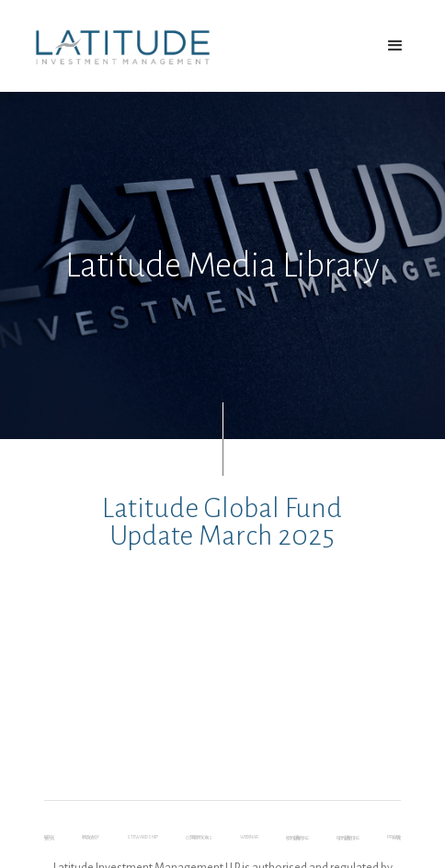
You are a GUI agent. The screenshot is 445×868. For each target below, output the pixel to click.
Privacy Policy (91, 839)
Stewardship (143, 839)
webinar (249, 839)
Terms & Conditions (199, 839)
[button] (395, 46)
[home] (119, 46)
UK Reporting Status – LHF (297, 839)
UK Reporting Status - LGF (348, 839)
